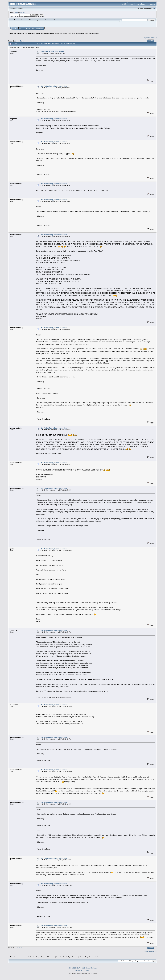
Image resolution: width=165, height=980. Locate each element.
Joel (77, 33)
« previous (148, 38)
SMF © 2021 (81, 968)
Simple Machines (91, 968)
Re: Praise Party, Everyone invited (54, 86)
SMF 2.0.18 (72, 968)
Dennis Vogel (67, 33)
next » (154, 38)
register (22, 13)
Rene (73, 33)
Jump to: (115, 961)
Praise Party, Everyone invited (52, 51)
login (16, 13)
